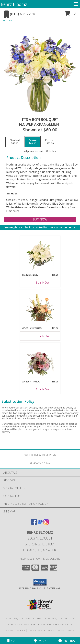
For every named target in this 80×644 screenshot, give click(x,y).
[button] (70, 14)
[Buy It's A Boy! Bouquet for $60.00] (40, 220)
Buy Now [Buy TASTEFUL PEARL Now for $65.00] (43, 283)
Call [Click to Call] (13, 641)
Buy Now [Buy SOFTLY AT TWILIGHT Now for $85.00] (43, 389)
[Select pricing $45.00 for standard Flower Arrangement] (15, 142)
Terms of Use (65, 630)
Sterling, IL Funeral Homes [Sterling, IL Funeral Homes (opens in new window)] (24, 618)
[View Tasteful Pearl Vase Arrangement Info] (40, 254)
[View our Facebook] (34, 524)
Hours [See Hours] (67, 641)
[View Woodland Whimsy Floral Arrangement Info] (40, 307)
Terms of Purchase (41, 630)
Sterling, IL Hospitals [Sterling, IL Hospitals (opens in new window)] (60, 618)
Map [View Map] (40, 641)
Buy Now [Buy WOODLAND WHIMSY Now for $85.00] (43, 336)
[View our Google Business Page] (40, 524)
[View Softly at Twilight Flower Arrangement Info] (40, 361)
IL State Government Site (55, 624)
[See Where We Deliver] (40, 463)
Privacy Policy (16, 630)
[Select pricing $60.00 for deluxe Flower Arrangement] (33, 142)
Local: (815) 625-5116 (40, 550)
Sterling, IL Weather (22, 624)
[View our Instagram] (46, 524)
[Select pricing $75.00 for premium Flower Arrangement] (50, 142)
